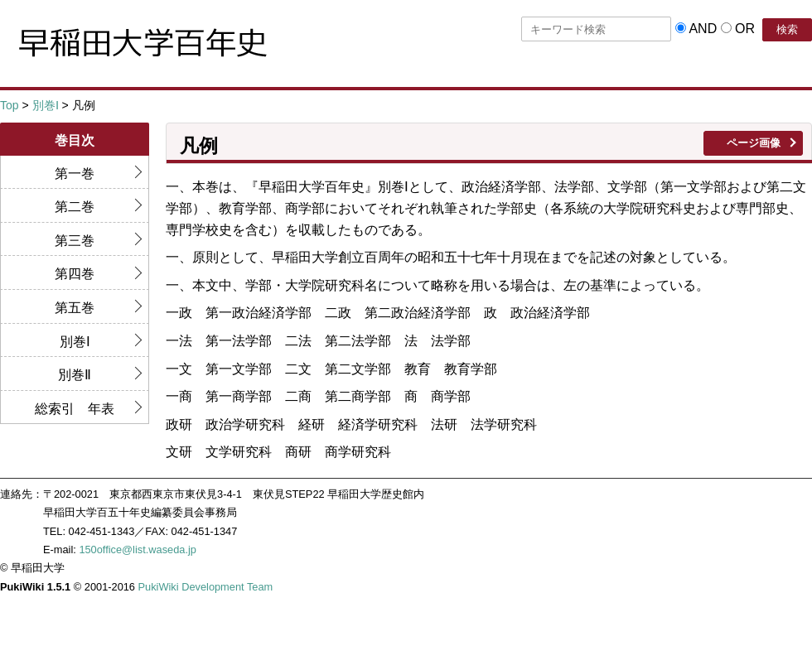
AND (703, 29)
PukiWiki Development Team (206, 587)
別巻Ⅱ (75, 375)
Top (10, 105)
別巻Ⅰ (46, 105)
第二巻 (75, 207)
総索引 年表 (75, 409)
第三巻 (75, 241)
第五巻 (75, 308)
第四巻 (75, 274)
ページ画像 (754, 143)
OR (745, 29)
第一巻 (75, 174)
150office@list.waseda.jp (138, 550)
